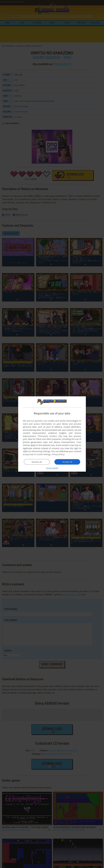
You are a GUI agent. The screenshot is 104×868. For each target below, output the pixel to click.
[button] (52, 468)
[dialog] (52, 434)
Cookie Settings (44, 454)
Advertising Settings (41, 451)
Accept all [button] (67, 462)
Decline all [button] (37, 462)
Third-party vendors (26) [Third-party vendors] (50, 436)
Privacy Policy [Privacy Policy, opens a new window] (58, 454)
